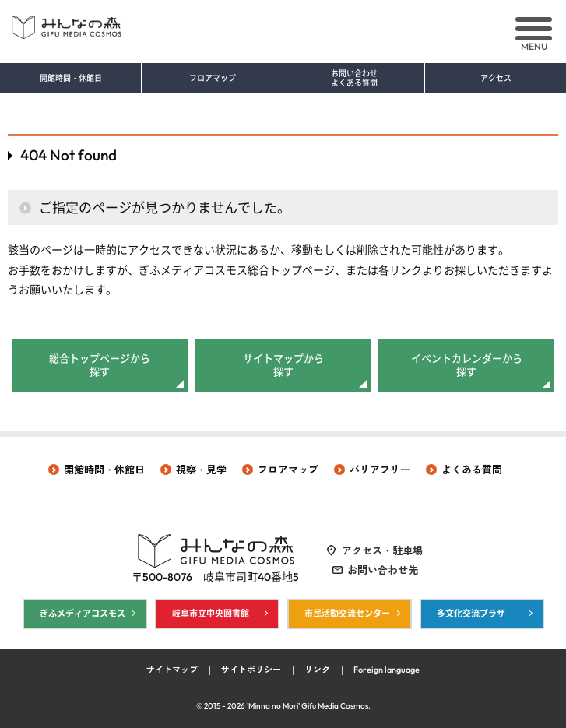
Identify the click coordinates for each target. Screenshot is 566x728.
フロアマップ (213, 79)
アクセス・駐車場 (382, 550)
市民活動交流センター (347, 614)
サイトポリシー (251, 670)
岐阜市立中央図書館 (211, 614)
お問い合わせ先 (383, 570)
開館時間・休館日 (71, 79)
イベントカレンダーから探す (467, 365)
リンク (317, 670)
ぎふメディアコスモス (83, 614)
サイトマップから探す (283, 365)
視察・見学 (201, 470)
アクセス (496, 79)
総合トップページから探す (100, 365)
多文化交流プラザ (471, 614)
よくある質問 (472, 470)
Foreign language (387, 670)
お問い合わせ (354, 79)
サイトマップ (172, 670)
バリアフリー (380, 470)
